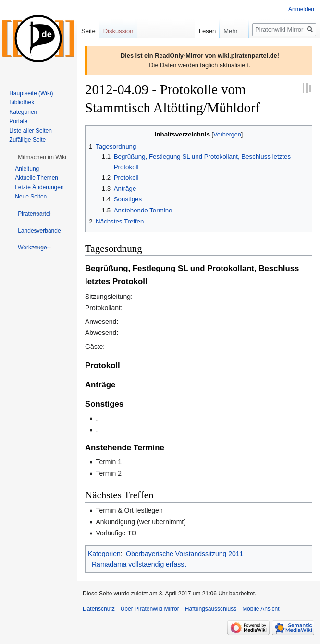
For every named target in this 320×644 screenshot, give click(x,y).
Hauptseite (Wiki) (31, 93)
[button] (42, 157)
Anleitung (27, 169)
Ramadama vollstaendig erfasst (139, 564)
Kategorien (104, 554)
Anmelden (301, 9)
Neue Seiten (31, 197)
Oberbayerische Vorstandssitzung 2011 (185, 554)
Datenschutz (99, 609)
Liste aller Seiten (31, 131)
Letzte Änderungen (39, 187)
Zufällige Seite (27, 140)
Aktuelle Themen (37, 178)
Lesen (200, 31)
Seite (88, 31)
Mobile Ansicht (261, 609)
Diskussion (118, 31)
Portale (18, 121)
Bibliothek (22, 102)
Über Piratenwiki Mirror (150, 609)
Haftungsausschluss (211, 609)
